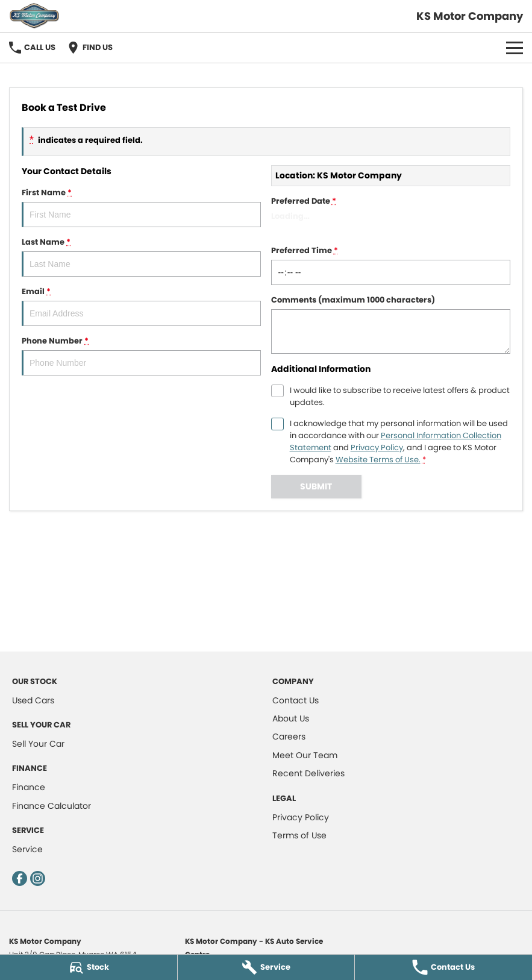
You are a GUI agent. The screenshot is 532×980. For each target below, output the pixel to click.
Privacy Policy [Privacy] (377, 448)
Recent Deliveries (308, 773)
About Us (291, 718)
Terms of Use (299, 835)
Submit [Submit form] (316, 486)
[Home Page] (34, 16)
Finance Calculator (52, 806)
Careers (289, 737)
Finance (29, 787)
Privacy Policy (301, 817)
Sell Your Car (38, 744)
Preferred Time (391, 265)
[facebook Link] (20, 878)
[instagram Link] (38, 878)
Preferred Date (391, 215)
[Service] (266, 967)
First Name (141, 207)
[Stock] (89, 967)
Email (141, 306)
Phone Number (141, 355)
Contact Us (296, 700)
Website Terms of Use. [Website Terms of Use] (378, 460)
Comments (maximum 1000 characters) (391, 324)
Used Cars (33, 700)
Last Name (141, 256)
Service (27, 849)
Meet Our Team (305, 755)
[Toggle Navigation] (515, 48)
